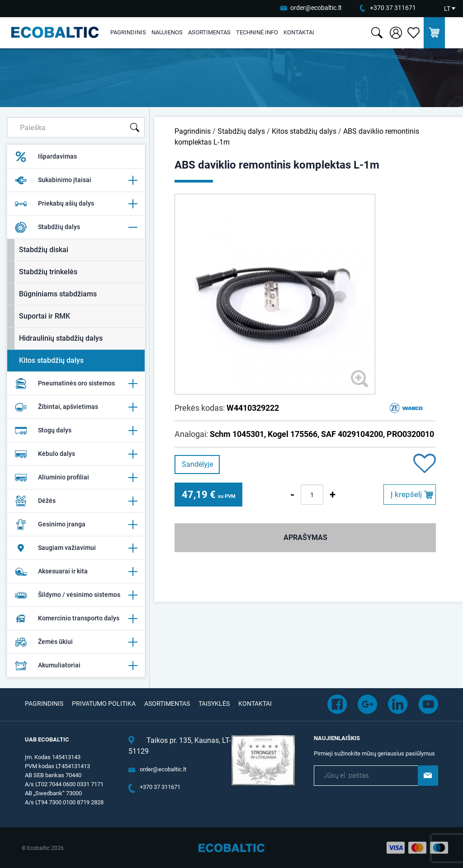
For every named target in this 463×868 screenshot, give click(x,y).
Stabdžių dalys (76, 227)
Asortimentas (209, 32)
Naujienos (167, 32)
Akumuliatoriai (76, 666)
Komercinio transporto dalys (76, 619)
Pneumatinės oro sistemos (76, 384)
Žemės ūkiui (76, 642)
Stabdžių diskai (44, 250)
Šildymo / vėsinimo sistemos (76, 595)
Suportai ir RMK (45, 316)
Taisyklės (214, 704)
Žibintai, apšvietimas (76, 407)
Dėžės (76, 501)
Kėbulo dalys (76, 454)
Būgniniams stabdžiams (58, 294)
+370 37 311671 (393, 8)
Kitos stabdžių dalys (51, 360)
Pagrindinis (128, 32)
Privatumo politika (104, 704)
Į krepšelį (406, 494)
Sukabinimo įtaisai (76, 180)
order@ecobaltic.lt (316, 8)
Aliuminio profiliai (76, 478)
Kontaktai (299, 32)
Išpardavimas (46, 157)
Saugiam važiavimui (76, 548)
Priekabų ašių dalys (76, 204)
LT (447, 9)
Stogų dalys (76, 431)
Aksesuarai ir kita (76, 572)
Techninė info (257, 32)
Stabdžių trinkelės (48, 272)
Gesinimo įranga (76, 525)
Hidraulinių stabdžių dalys (61, 338)
